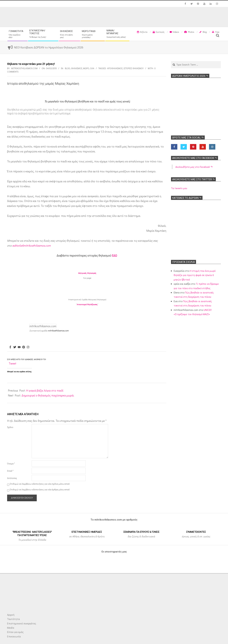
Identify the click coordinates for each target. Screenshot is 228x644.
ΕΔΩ (114, 255)
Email (10, 471)
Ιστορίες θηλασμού (134, 68)
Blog (68, 68)
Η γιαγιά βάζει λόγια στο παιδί (45, 390)
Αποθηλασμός (115, 68)
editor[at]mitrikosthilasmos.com (32, 245)
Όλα (92, 68)
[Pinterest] (24, 347)
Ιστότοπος (12, 478)
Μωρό (86, 68)
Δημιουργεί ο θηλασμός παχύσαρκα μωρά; (48, 395)
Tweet (13, 363)
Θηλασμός (77, 68)
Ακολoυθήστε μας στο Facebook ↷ (195, 158)
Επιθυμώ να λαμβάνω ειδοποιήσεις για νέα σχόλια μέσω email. (40, 484)
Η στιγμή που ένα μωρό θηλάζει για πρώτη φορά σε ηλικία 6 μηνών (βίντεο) (195, 275)
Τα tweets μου (179, 188)
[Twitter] (15, 347)
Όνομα (11, 463)
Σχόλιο (10, 427)
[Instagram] (28, 347)
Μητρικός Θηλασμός (87, 273)
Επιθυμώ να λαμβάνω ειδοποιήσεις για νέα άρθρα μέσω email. (40, 489)
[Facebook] (10, 347)
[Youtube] (19, 347)
